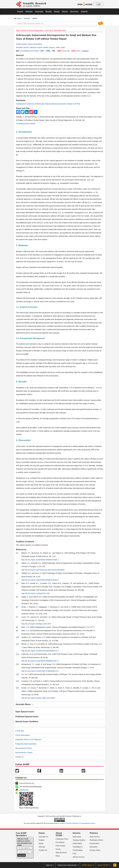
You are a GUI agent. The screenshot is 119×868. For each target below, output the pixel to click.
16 (58, 494)
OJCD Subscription (23, 735)
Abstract (20, 55)
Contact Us (43, 850)
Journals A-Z (43, 837)
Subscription (77, 843)
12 (59, 213)
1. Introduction (24, 132)
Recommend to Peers (24, 748)
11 (89, 202)
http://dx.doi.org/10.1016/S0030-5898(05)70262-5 (40, 580)
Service (77, 833)
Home (20, 12)
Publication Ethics (96, 840)
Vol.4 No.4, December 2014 (56, 30)
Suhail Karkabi (21, 44)
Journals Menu (24, 704)
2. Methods (22, 245)
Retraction (93, 847)
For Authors (60, 842)
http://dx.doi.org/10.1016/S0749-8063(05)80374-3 (40, 651)
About (65, 12)
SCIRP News (87, 865)
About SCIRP (59, 834)
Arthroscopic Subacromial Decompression (51, 104)
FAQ (74, 854)
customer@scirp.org (27, 783)
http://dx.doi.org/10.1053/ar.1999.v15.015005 (38, 698)
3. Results (21, 382)
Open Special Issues (25, 712)
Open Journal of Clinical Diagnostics (30, 30)
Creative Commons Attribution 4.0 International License (77, 823)
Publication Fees (62, 839)
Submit (84, 12)
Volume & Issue (79, 857)
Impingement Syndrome (25, 104)
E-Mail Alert (20, 731)
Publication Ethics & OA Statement (28, 740)
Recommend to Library (24, 753)
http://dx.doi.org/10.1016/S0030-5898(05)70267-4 (40, 661)
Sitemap (42, 847)
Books (49, 12)
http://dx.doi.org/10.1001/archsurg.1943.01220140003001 (43, 570)
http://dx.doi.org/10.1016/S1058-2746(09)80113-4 (40, 671)
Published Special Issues (27, 717)
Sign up (49, 865)
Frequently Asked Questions (26, 744)
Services (74, 12)
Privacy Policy (95, 850)
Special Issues (61, 852)
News (57, 12)
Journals (39, 12)
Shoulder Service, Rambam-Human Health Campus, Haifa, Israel (40, 47)
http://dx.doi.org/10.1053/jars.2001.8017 (36, 624)
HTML (48, 51)
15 (39, 286)
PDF (42, 51)
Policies (94, 833)
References (21, 550)
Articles (29, 12)
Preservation (94, 843)
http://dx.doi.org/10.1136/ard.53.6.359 (36, 593)
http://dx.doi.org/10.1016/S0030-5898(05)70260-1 (40, 560)
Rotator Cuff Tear (74, 104)
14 (38, 258)
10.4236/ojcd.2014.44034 (30, 51)
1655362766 (24, 790)
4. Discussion (23, 440)
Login (98, 4)
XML (54, 51)
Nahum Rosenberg (35, 44)
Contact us (19, 757)
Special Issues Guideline (27, 722)
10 (89, 180)
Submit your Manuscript (67, 865)
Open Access (95, 837)
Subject (42, 840)
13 (41, 223)
